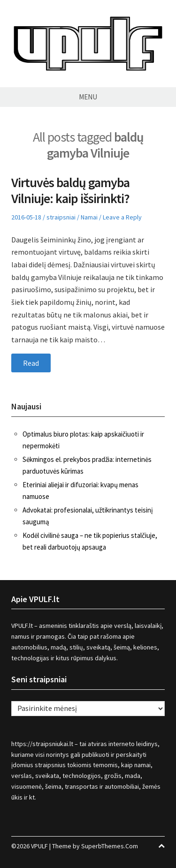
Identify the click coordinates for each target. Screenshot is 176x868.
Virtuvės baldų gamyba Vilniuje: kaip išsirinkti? (70, 190)
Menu (88, 97)
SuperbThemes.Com (110, 846)
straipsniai (61, 217)
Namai (89, 217)
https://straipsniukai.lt (42, 744)
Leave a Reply (122, 217)
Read (31, 363)
